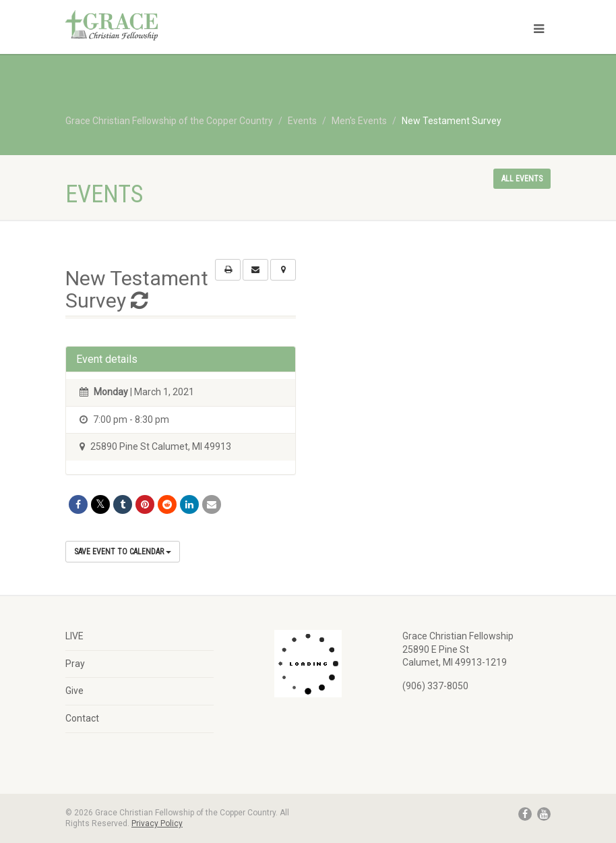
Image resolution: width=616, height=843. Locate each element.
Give (74, 691)
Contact (82, 718)
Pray (75, 664)
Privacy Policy (157, 823)
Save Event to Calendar (123, 552)
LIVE (74, 636)
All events (522, 179)
